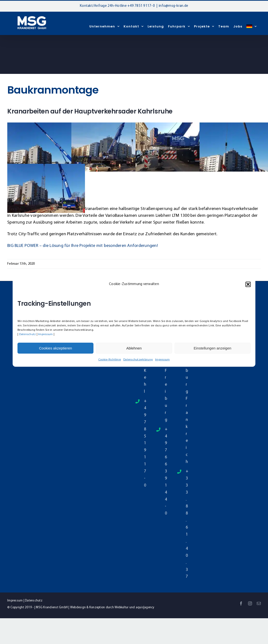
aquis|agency (145, 607)
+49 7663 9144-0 (166, 471)
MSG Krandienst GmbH (52, 607)
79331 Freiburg (166, 378)
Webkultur (121, 607)
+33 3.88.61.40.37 (187, 524)
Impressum (45, 334)
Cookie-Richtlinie (110, 360)
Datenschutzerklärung (138, 360)
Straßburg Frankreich (187, 399)
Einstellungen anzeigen (213, 348)
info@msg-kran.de (173, 6)
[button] (248, 284)
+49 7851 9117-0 (141, 6)
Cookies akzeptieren (56, 348)
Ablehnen (134, 348)
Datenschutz (28, 334)
